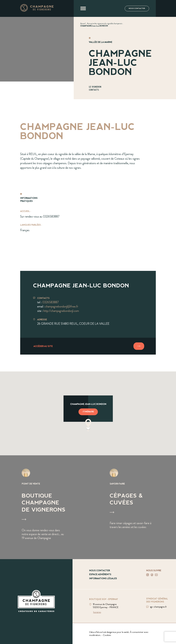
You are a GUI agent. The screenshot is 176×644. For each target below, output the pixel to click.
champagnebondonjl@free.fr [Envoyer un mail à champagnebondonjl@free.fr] (62, 306)
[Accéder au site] (88, 346)
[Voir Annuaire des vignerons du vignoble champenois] (105, 23)
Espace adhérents (100, 574)
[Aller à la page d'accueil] (37, 11)
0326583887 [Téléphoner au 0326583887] (50, 302)
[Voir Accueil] (83, 23)
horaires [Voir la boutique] (97, 612)
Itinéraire (88, 412)
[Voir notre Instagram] (148, 575)
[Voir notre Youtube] (156, 575)
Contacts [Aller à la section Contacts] (94, 90)
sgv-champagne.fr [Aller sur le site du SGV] (158, 607)
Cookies (107, 635)
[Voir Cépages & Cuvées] (132, 507)
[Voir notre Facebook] (152, 575)
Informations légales (103, 578)
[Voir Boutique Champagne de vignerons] (44, 507)
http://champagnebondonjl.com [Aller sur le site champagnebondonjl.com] (61, 311)
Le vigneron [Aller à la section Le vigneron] (95, 87)
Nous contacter (137, 8)
